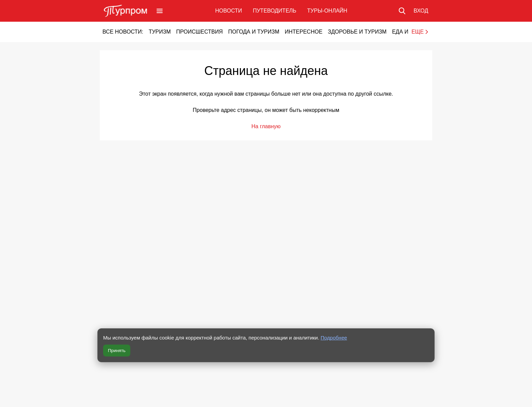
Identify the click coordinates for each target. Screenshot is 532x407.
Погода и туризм (254, 32)
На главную (266, 126)
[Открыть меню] (160, 11)
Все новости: (123, 32)
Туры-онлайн (327, 11)
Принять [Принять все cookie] (117, 351)
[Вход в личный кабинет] (421, 11)
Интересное (303, 32)
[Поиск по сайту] (402, 11)
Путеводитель (274, 11)
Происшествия (199, 32)
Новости (229, 11)
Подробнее (334, 338)
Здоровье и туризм (357, 32)
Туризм (160, 32)
